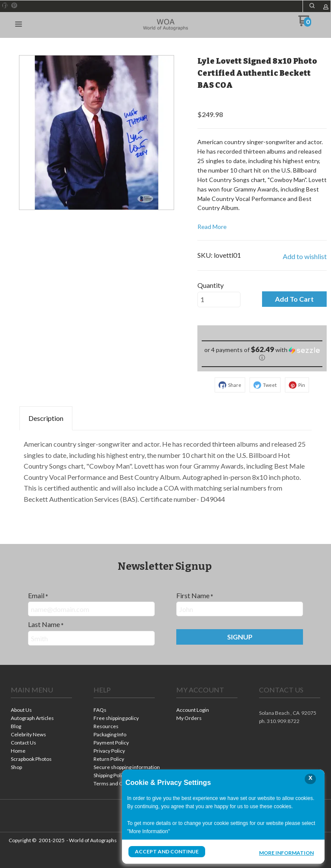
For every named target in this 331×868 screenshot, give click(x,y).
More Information (286, 853)
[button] (19, 25)
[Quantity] (219, 300)
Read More (212, 227)
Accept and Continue (167, 851)
